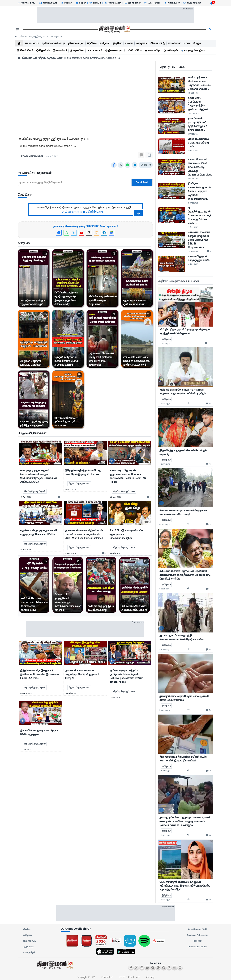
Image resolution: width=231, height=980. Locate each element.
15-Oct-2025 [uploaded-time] (193, 227)
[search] (210, 30)
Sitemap (150, 977)
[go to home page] (114, 30)
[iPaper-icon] (81, 3)
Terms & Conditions (129, 977)
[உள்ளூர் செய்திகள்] (193, 51)
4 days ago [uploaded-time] (165, 404)
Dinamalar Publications (197, 935)
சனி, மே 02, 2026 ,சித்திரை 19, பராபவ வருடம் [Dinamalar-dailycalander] (38, 37)
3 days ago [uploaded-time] (165, 900)
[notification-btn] (211, 3)
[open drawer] (17, 30)
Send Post (142, 182)
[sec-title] (85, 173)
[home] (19, 43)
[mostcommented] (186, 307)
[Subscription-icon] (152, 3)
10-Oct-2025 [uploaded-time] (193, 264)
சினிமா (27, 929)
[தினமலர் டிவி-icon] (48, 3)
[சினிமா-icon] (95, 3)
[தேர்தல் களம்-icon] (26, 3)
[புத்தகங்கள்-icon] (132, 3)
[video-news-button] (23, 461)
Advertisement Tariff (197, 929)
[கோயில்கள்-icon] (113, 3)
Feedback (197, 941)
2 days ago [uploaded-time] (165, 343)
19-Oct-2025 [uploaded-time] (193, 203)
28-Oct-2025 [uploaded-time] (193, 134)
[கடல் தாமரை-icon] (192, 3)
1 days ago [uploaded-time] (165, 589)
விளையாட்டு (29, 941)
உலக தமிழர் (29, 952)
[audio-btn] (189, 404)
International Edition (197, 947)
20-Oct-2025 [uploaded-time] (193, 179)
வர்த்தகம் (27, 935)
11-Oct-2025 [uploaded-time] (193, 251)
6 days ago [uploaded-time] (165, 649)
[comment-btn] (59, 497)
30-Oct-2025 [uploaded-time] (193, 93)
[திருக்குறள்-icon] (172, 3)
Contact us (107, 977)
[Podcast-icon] (66, 3)
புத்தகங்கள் (28, 947)
